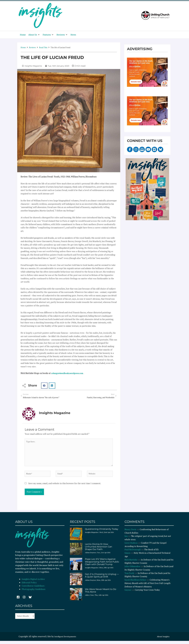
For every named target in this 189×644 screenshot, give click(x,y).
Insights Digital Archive (33, 583)
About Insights (163, 641)
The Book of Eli (151, 553)
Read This (43, 47)
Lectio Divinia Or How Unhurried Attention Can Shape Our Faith (99, 550)
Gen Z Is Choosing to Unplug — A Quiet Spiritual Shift (102, 579)
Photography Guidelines (34, 593)
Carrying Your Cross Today (147, 594)
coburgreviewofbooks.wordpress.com (68, 373)
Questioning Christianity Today (102, 533)
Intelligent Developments (66, 641)
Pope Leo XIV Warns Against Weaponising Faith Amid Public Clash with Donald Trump (102, 566)
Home (23, 47)
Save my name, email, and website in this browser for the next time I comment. (65, 487)
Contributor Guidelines (33, 590)
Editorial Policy (29, 586)
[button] (34, 35)
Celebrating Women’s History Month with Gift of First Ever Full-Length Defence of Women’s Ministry (147, 587)
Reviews (32, 47)
